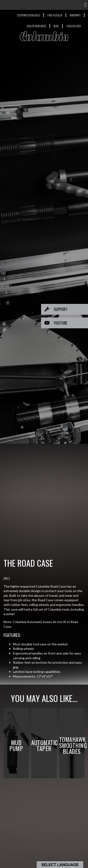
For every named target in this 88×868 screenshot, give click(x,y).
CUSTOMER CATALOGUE (29, 15)
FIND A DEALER (55, 15)
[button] (85, 5)
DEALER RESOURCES (36, 26)
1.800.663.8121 (74, 26)
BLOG (56, 26)
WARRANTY (75, 15)
